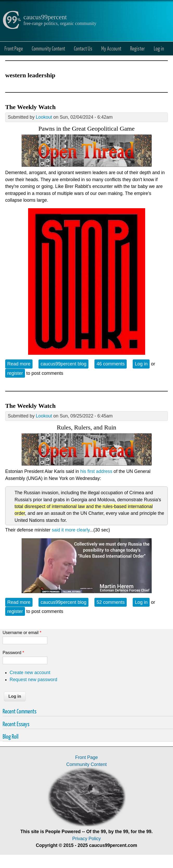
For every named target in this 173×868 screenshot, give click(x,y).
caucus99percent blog (63, 364)
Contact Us (83, 48)
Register (137, 48)
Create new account (30, 673)
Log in (159, 48)
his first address (96, 471)
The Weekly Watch (30, 107)
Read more (20, 363)
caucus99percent (45, 17)
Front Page (14, 48)
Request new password (33, 680)
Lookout (44, 117)
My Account (111, 48)
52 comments (111, 602)
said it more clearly (71, 530)
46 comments (111, 364)
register (15, 373)
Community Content (48, 48)
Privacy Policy (87, 839)
